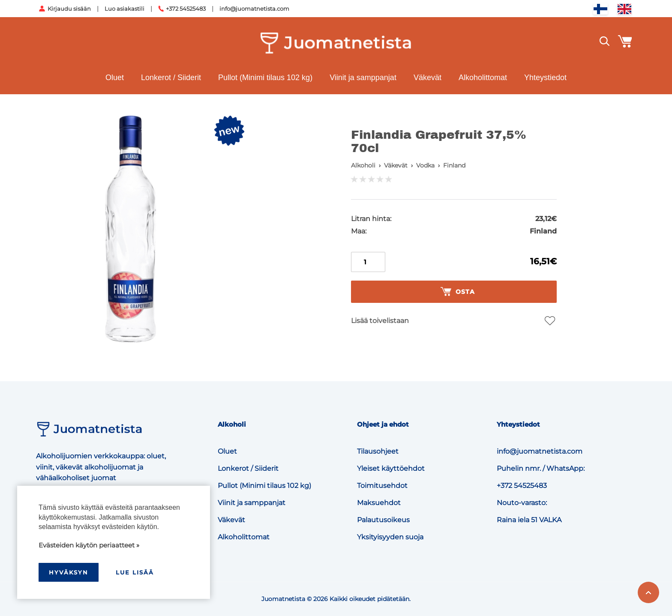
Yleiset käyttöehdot (391, 468)
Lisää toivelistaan (380, 321)
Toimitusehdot (382, 486)
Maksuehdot (379, 503)
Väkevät (427, 78)
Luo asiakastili (124, 9)
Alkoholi (363, 165)
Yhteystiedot (545, 78)
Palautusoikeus (383, 520)
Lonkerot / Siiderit (171, 78)
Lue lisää (135, 572)
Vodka (425, 165)
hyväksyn (69, 572)
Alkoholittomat (483, 78)
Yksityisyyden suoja (390, 537)
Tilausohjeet (378, 451)
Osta (458, 292)
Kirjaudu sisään (69, 9)
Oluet (115, 78)
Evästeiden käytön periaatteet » (89, 545)
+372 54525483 (186, 9)
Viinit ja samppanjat (363, 78)
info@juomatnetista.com (254, 9)
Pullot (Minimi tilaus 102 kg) (265, 78)
